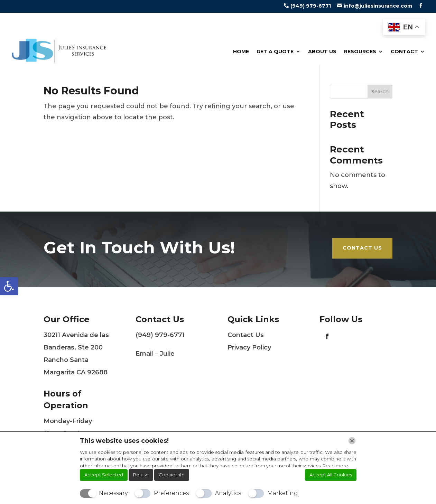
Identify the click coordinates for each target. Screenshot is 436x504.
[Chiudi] (352, 441)
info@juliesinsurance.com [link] (378, 6)
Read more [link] (335, 466)
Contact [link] (404, 52)
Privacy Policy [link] (249, 347)
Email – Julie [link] (155, 354)
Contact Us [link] (362, 248)
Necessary (113, 493)
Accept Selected (104, 475)
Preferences (171, 493)
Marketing (283, 493)
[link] (9, 286)
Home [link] (241, 52)
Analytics (228, 493)
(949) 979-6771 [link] (311, 6)
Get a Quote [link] (275, 52)
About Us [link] (322, 52)
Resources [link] (360, 52)
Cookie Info (172, 475)
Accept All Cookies (331, 475)
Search (380, 92)
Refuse (141, 475)
